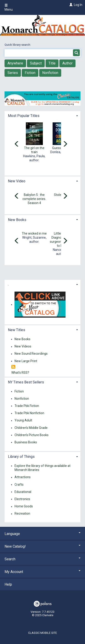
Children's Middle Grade (31, 428)
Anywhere (15, 63)
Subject (36, 63)
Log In (78, 5)
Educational (23, 492)
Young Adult (23, 421)
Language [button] (42, 534)
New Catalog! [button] (42, 546)
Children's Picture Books (32, 435)
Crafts (19, 485)
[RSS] (13, 367)
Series (13, 73)
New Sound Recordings (31, 354)
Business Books (26, 442)
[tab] (42, 115)
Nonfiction (50, 73)
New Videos (23, 347)
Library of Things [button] (21, 457)
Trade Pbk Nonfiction (29, 413)
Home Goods (24, 506)
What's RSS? (20, 373)
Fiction (30, 73)
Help (8, 584)
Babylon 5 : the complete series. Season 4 (34, 199)
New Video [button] (17, 181)
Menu (9, 7)
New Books (22, 339)
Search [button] (42, 559)
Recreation (22, 514)
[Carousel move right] (65, 144)
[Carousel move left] (17, 144)
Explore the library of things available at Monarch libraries (42, 468)
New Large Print (26, 361)
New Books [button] (17, 220)
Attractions (23, 477)
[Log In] (70, 5)
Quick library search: (18, 45)
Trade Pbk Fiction (27, 406)
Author (67, 63)
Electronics (22, 499)
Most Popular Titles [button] (24, 116)
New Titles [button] (17, 330)
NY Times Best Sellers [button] (26, 382)
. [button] (8, 284)
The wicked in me (34, 233)
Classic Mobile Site (42, 633)
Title (52, 63)
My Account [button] (42, 572)
